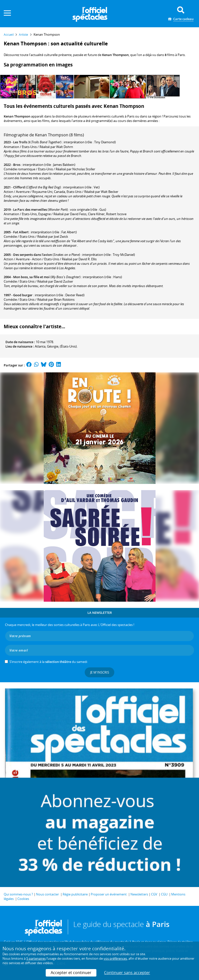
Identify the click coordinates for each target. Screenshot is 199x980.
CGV (154, 894)
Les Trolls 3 (21, 142)
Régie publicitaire (75, 894)
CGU (164, 894)
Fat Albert (21, 232)
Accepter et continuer (71, 973)
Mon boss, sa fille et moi (31, 277)
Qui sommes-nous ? (18, 894)
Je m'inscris (100, 672)
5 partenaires (36, 958)
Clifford (19, 187)
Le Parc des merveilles (30, 209)
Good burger (23, 295)
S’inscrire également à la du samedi (48, 662)
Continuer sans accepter (127, 973)
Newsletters (139, 894)
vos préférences (115, 958)
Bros (17, 165)
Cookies (23, 899)
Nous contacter (47, 894)
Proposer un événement (109, 894)
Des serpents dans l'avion (33, 255)
